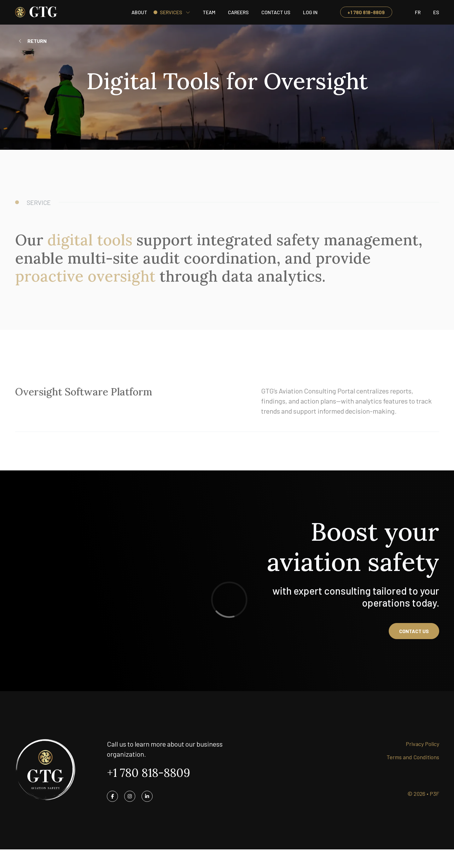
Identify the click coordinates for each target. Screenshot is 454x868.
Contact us (414, 631)
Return (37, 41)
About (139, 12)
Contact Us (276, 12)
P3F (434, 794)
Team (209, 12)
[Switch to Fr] (418, 12)
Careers (238, 12)
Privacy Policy (422, 744)
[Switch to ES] (436, 12)
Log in (310, 12)
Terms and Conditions (413, 757)
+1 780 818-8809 (366, 12)
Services (171, 12)
